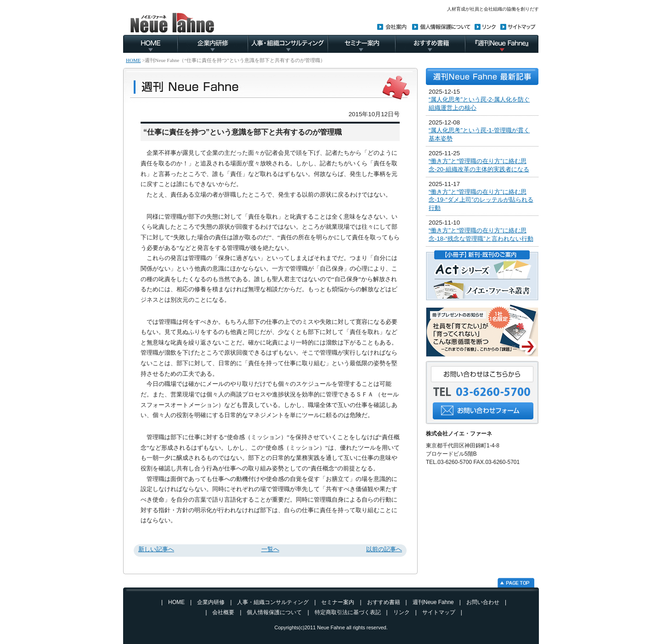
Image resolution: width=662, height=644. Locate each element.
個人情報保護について (274, 612)
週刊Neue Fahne (433, 602)
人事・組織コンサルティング (273, 602)
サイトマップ (439, 612)
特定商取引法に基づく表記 (348, 612)
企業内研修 (211, 602)
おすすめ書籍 (384, 602)
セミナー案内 (338, 602)
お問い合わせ (483, 602)
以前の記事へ (384, 549)
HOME (133, 60)
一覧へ (270, 549)
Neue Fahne (331, 627)
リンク (402, 612)
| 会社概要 (217, 612)
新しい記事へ (156, 549)
